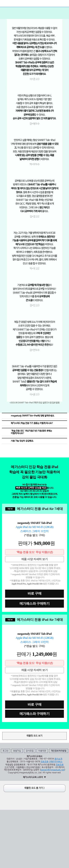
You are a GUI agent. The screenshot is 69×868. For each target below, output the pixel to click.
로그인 (6, 751)
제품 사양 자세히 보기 (34, 559)
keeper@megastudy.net (52, 770)
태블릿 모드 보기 (34, 736)
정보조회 (45, 762)
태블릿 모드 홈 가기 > (34, 788)
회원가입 (17, 751)
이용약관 (42, 751)
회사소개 (58, 759)
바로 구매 (34, 593)
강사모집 (30, 751)
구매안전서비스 (56, 762)
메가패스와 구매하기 (34, 603)
